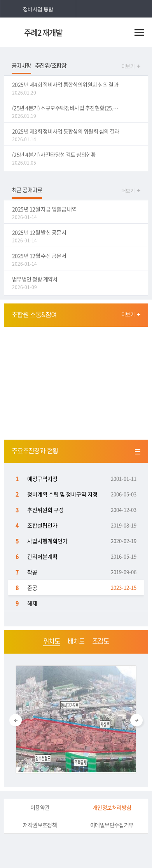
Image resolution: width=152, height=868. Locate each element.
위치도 (52, 642)
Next (136, 720)
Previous (16, 720)
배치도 (76, 642)
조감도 (100, 642)
